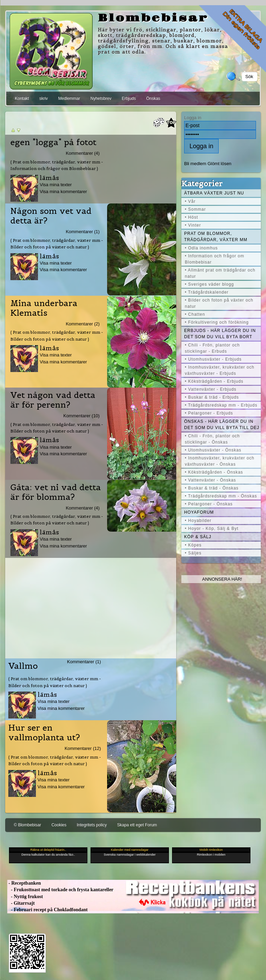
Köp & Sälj (198, 537)
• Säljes (193, 553)
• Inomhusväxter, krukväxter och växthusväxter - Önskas (220, 461)
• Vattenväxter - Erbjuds (211, 389)
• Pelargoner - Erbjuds (209, 413)
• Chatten (195, 314)
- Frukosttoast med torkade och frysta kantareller (60, 890)
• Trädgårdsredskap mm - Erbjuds (221, 405)
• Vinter (193, 225)
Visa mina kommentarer (63, 192)
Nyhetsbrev (101, 98)
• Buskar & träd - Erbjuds (212, 397)
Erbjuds (129, 98)
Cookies (59, 825)
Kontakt (22, 98)
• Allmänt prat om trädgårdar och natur (220, 273)
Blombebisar (153, 18)
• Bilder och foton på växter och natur (219, 303)
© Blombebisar (27, 825)
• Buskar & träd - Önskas (212, 488)
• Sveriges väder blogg (209, 284)
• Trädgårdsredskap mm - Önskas (221, 496)
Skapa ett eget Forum (137, 825)
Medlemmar (69, 98)
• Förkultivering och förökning (217, 322)
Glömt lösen (220, 164)
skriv (44, 98)
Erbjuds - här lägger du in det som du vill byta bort (220, 334)
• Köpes (193, 545)
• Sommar (195, 209)
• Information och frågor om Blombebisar (215, 259)
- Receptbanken (24, 883)
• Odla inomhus (201, 248)
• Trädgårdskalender (207, 292)
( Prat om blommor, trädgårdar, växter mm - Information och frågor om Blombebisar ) (57, 165)
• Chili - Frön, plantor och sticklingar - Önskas (212, 439)
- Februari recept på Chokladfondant (47, 910)
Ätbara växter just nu (214, 193)
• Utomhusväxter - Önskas (213, 450)
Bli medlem (195, 164)
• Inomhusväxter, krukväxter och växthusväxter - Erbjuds (220, 370)
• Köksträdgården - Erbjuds (214, 381)
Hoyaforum (199, 512)
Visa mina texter (56, 185)
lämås (49, 178)
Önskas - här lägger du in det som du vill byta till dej (222, 425)
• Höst (191, 217)
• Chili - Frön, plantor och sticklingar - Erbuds (212, 348)
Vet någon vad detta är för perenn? (53, 400)
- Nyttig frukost (25, 897)
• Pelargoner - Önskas (209, 504)
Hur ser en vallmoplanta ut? (44, 733)
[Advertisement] (91, 606)
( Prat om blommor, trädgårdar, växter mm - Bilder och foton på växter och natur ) (57, 244)
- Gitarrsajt (21, 903)
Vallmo (23, 666)
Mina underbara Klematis (44, 308)
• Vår (190, 201)
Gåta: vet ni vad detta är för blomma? (56, 492)
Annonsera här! (222, 579)
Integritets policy (92, 825)
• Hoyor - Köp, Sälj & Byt (212, 529)
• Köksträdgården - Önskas (214, 472)
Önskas (153, 98)
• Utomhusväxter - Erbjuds (213, 359)
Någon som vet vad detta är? (51, 216)
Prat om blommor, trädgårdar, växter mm (216, 237)
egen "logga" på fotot (53, 142)
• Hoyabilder (198, 521)
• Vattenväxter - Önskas (210, 480)
